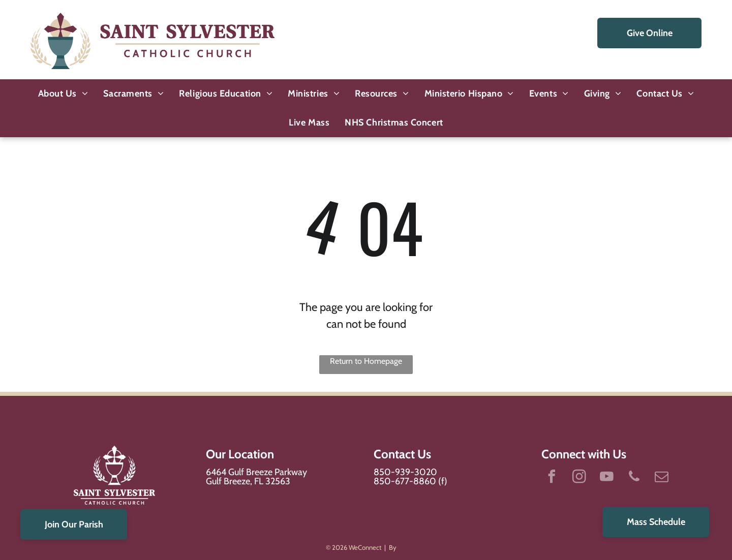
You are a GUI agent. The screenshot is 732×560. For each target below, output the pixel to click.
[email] (661, 478)
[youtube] (606, 478)
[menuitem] (63, 94)
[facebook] (552, 478)
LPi (402, 547)
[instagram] (579, 478)
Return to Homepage (366, 361)
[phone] (634, 478)
